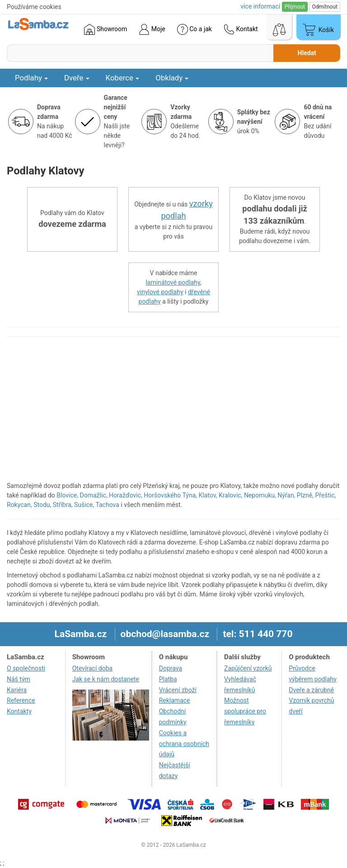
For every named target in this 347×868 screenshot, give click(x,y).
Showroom (106, 29)
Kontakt (241, 29)
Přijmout (295, 7)
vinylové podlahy (160, 292)
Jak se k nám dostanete (106, 679)
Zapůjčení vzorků (248, 668)
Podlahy (31, 78)
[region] (173, 413)
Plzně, (305, 495)
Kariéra (17, 690)
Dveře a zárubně (311, 690)
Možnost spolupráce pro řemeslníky (245, 711)
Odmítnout (325, 7)
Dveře (77, 78)
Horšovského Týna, (170, 495)
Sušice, (84, 505)
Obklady (172, 78)
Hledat (307, 53)
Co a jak (195, 29)
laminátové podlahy (173, 282)
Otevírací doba (93, 668)
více (260, 6)
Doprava (171, 668)
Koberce (123, 78)
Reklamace (175, 700)
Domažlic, (94, 495)
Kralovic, (230, 495)
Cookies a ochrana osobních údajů (184, 744)
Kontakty (19, 711)
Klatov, (208, 495)
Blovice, (67, 495)
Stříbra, (63, 505)
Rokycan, (19, 505)
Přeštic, (325, 495)
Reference (21, 700)
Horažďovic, (126, 495)
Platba (168, 679)
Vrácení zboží (178, 690)
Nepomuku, (260, 495)
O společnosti (26, 668)
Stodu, (42, 505)
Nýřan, (286, 495)
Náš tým (19, 679)
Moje (152, 29)
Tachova (107, 505)
